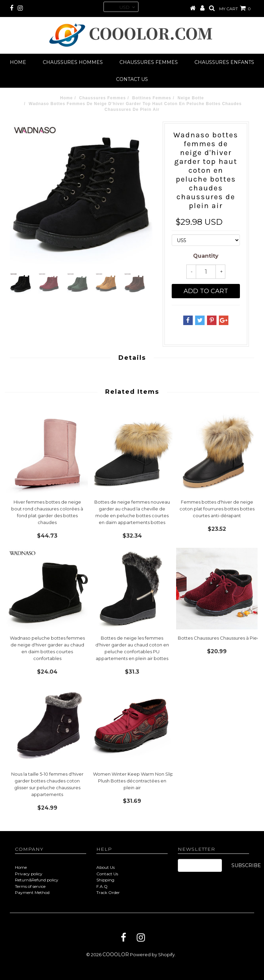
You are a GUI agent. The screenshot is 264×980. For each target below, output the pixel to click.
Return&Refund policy (37, 880)
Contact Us (107, 874)
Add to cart (206, 291)
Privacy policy (29, 874)
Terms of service (30, 886)
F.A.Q (102, 886)
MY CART (235, 9)
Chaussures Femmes (149, 62)
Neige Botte (191, 98)
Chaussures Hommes (73, 62)
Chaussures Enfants (224, 62)
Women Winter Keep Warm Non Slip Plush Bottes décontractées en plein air (133, 781)
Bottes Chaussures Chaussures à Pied (219, 638)
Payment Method (32, 892)
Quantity (206, 256)
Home (18, 62)
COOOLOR (116, 954)
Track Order (108, 892)
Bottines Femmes (152, 98)
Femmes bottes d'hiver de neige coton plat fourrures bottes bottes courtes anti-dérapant (217, 509)
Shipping (105, 880)
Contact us (132, 79)
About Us (106, 867)
